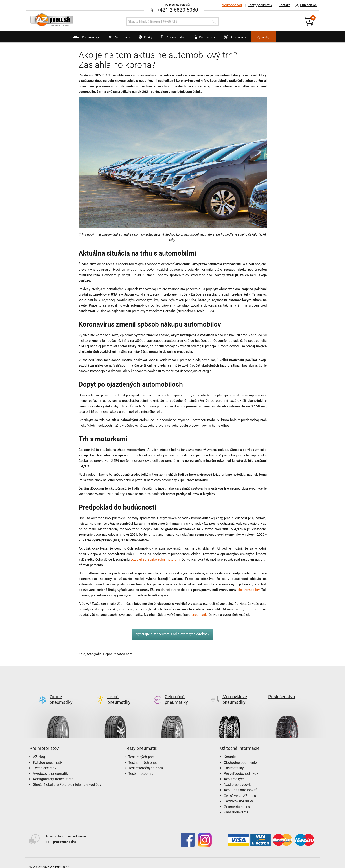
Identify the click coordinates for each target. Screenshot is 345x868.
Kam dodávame (236, 805)
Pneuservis (207, 39)
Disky (141, 39)
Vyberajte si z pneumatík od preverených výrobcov (173, 634)
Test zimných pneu (143, 755)
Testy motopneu (141, 766)
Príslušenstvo (175, 37)
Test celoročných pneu (146, 761)
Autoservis (240, 39)
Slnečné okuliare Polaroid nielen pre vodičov (67, 778)
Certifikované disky (238, 794)
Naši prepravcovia (238, 778)
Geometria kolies (237, 799)
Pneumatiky (75, 39)
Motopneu (111, 39)
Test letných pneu (142, 750)
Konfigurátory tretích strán (53, 772)
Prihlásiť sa (305, 5)
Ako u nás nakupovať (240, 783)
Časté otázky (234, 761)
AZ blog (39, 750)
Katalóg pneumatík (48, 755)
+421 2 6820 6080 (178, 10)
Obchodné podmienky (241, 755)
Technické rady (45, 761)
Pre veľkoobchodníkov (241, 766)
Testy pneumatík (259, 5)
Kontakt (283, 5)
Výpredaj (272, 37)
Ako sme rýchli (235, 772)
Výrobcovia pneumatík (50, 766)
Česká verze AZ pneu (240, 789)
